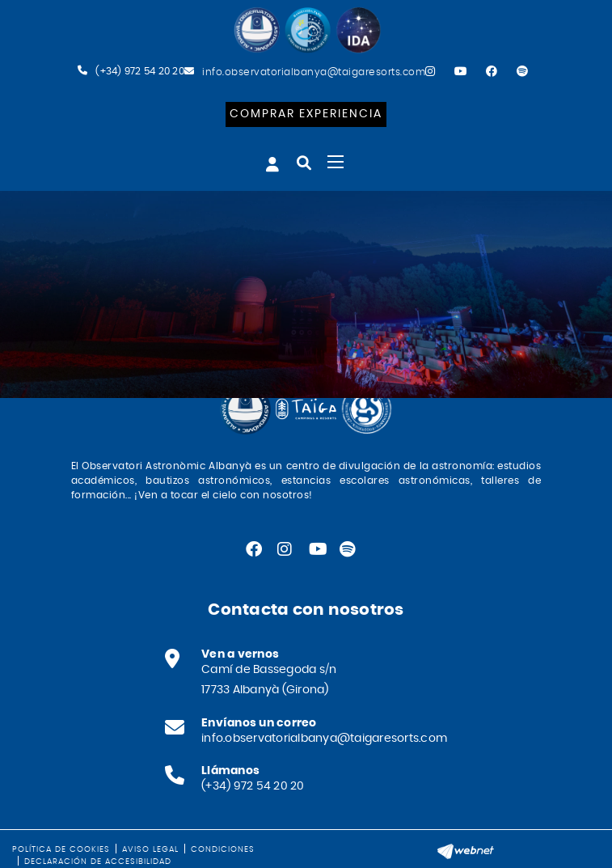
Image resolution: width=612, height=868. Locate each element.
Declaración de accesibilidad (98, 862)
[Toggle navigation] (336, 162)
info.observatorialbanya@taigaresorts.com (314, 72)
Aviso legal (150, 849)
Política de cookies (61, 849)
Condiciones (223, 849)
